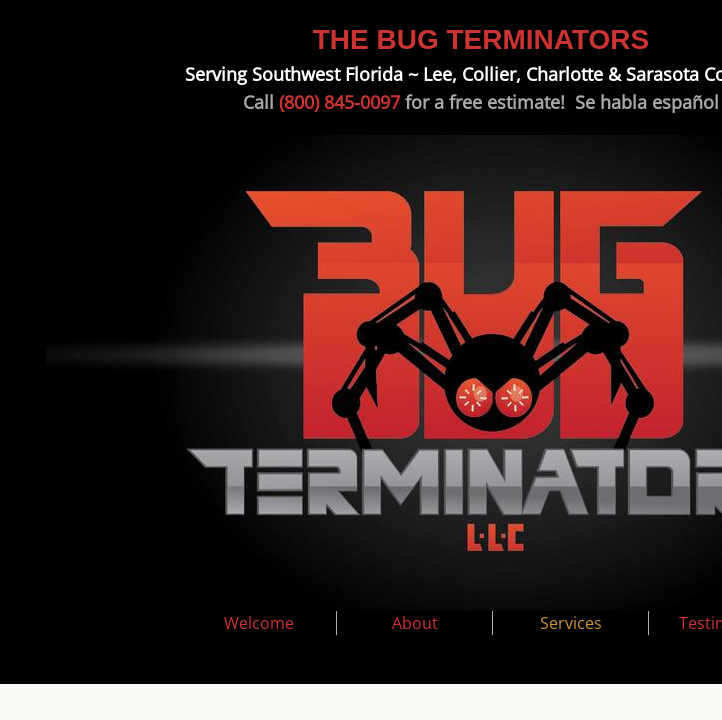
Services (571, 623)
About (415, 623)
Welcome (259, 623)
